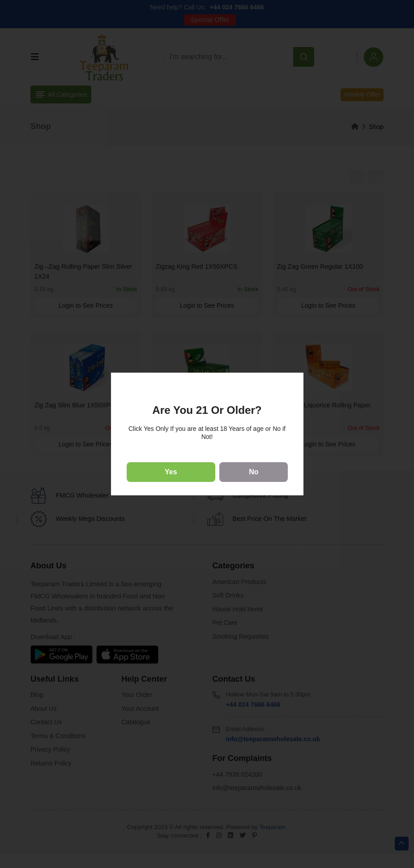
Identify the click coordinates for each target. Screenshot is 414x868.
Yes (171, 472)
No (254, 472)
